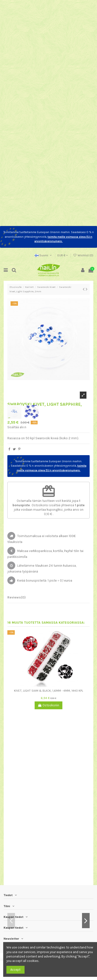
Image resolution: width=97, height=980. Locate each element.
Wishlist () (83, 255)
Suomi (44, 255)
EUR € (63, 255)
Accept (15, 970)
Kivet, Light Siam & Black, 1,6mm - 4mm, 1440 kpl (48, 691)
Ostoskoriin (49, 705)
